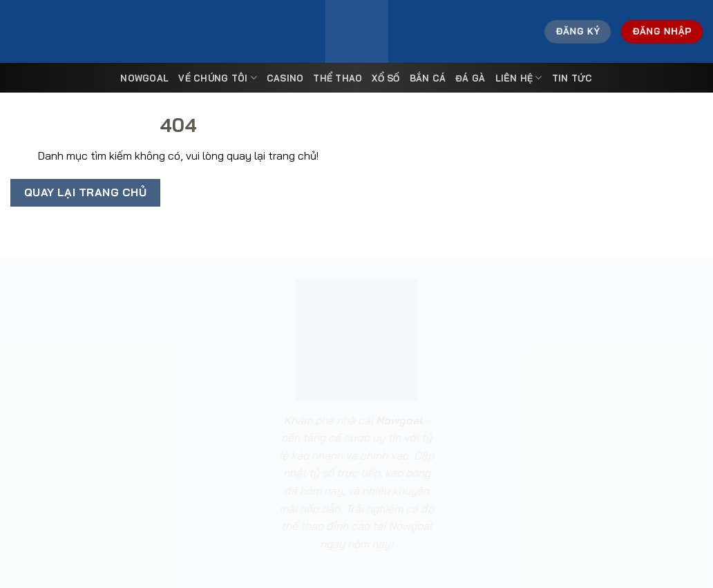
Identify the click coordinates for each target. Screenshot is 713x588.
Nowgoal (144, 78)
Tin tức (572, 78)
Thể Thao (338, 78)
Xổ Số (386, 78)
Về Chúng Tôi (218, 78)
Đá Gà (470, 78)
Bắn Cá (428, 78)
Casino (285, 78)
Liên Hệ (519, 78)
